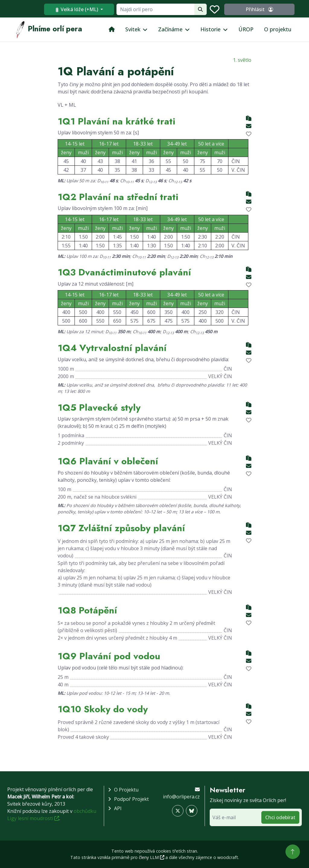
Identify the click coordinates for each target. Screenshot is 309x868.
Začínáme (170, 29)
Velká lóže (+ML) (101, 9)
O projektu (278, 29)
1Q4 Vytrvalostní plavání (112, 348)
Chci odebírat (280, 817)
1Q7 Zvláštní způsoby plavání (121, 528)
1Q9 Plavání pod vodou (109, 656)
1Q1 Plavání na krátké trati (116, 121)
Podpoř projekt (131, 799)
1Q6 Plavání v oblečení (108, 461)
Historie (210, 29)
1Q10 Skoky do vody (103, 709)
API (118, 808)
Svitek (133, 29)
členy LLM (151, 857)
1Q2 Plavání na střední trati (118, 197)
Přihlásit (271, 9)
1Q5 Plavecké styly (99, 407)
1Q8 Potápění (87, 610)
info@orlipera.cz (181, 797)
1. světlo (242, 60)
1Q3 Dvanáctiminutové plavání (124, 272)
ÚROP (246, 29)
